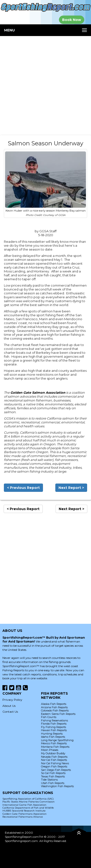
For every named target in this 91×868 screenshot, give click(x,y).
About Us (9, 706)
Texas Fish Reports (53, 776)
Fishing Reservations (54, 720)
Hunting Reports (52, 734)
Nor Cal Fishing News (55, 763)
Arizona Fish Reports (54, 707)
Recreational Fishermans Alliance (23, 817)
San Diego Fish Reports (56, 770)
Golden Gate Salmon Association (38, 392)
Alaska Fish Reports (54, 704)
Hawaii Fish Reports (54, 730)
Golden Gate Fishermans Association (25, 814)
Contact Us (10, 712)
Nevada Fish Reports (54, 757)
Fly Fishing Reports (54, 727)
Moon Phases (50, 750)
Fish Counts (49, 717)
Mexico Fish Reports (54, 743)
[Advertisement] (45, 86)
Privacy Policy (12, 700)
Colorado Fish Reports (55, 710)
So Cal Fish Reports (53, 773)
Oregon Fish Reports (54, 766)
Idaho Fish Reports (53, 737)
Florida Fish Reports (54, 724)
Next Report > (71, 488)
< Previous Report (23, 488)
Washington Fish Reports (57, 786)
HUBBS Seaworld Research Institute (24, 811)
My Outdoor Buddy (53, 753)
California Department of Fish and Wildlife (28, 808)
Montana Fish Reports (55, 747)
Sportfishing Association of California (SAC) (28, 799)
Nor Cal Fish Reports (54, 760)
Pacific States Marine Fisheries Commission (29, 802)
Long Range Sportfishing (57, 740)
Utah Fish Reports (53, 783)
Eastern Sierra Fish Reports (58, 714)
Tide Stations (49, 780)
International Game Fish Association (24, 805)
